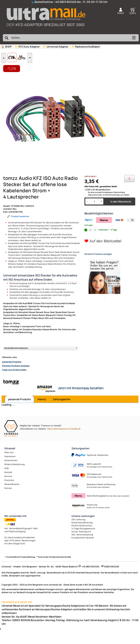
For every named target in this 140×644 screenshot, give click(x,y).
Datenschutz (11, 473)
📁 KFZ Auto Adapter (27, 47)
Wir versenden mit (15, 529)
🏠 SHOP (7, 47)
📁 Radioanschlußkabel (86, 47)
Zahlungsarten (62, 412)
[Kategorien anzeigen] (134, 39)
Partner (8, 501)
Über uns (9, 465)
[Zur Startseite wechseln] (46, 31)
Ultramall (10, 461)
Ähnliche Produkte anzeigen (16, 379)
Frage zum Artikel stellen (14, 383)
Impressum (10, 469)
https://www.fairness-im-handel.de (64, 442)
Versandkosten (12, 497)
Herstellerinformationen (16, 361)
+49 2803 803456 (65, 2)
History (42, 412)
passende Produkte (12, 375)
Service (8, 489)
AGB (6, 481)
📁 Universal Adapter (56, 47)
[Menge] (94, 214)
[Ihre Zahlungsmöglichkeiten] (129, 192)
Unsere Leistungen (83, 529)
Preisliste (9, 493)
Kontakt (8, 485)
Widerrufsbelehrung (14, 477)
